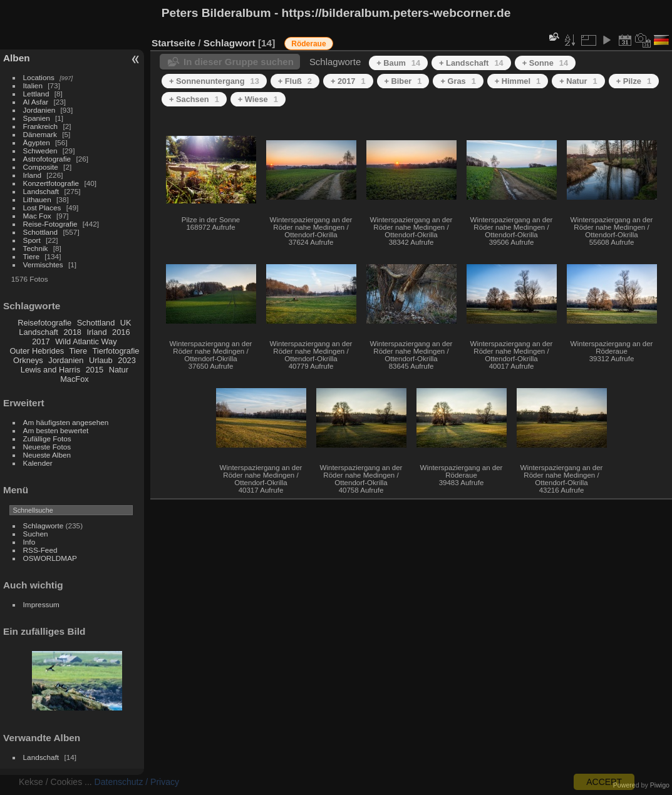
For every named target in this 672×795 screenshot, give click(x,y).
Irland (32, 175)
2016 (121, 332)
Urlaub (101, 360)
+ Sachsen (194, 99)
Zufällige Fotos (47, 439)
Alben (17, 58)
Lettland (36, 94)
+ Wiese (258, 99)
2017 (41, 341)
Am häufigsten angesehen (66, 422)
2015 (95, 370)
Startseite (173, 43)
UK (126, 323)
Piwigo (660, 785)
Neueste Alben (47, 455)
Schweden (40, 151)
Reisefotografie (44, 323)
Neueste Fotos (47, 447)
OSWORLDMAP (50, 558)
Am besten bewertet (56, 430)
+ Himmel (518, 81)
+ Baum (398, 63)
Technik (36, 248)
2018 (72, 332)
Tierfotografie (116, 351)
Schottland (41, 232)
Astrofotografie (47, 159)
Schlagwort (230, 43)
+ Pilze (634, 81)
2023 (127, 360)
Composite (41, 167)
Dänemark (40, 134)
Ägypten (37, 142)
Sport (32, 240)
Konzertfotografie (51, 183)
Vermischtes (43, 264)
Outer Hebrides (37, 351)
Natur (119, 370)
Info (29, 542)
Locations (39, 77)
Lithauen (37, 199)
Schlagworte (44, 526)
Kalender (38, 463)
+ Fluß (295, 81)
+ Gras (458, 81)
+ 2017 (348, 81)
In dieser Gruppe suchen (239, 62)
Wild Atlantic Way (86, 341)
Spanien (37, 118)
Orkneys (28, 360)
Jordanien (39, 110)
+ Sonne (545, 63)
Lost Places (42, 208)
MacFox (75, 379)
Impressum (41, 604)
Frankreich (41, 126)
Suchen (36, 534)
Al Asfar (36, 102)
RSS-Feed (40, 550)
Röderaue (308, 44)
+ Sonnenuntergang (214, 81)
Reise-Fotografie (50, 224)
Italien (33, 85)
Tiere (31, 256)
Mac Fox (37, 216)
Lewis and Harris (50, 370)
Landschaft (41, 191)
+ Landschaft (471, 63)
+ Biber (403, 81)
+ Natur (578, 81)
